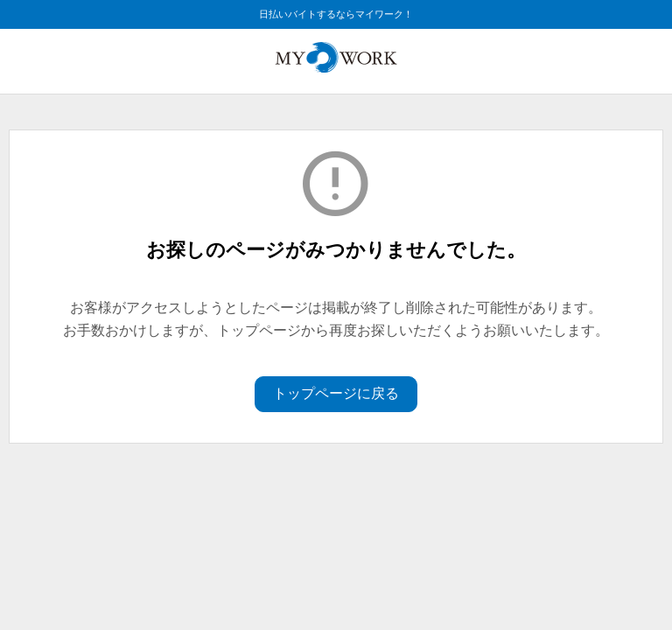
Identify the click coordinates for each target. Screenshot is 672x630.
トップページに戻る (336, 393)
